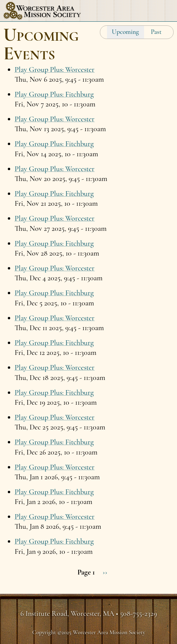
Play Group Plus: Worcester (55, 69)
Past (156, 32)
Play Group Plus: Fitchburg (54, 94)
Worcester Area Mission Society (42, 11)
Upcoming (125, 32)
